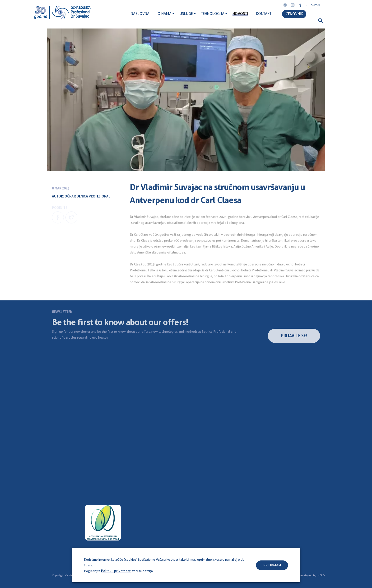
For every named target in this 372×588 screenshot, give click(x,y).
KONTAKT (264, 14)
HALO (321, 575)
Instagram (293, 5)
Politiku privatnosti (116, 571)
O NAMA (165, 14)
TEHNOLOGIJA (213, 14)
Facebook (300, 5)
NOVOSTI (240, 14)
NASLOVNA (140, 14)
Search (321, 21)
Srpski (316, 5)
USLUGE (186, 14)
